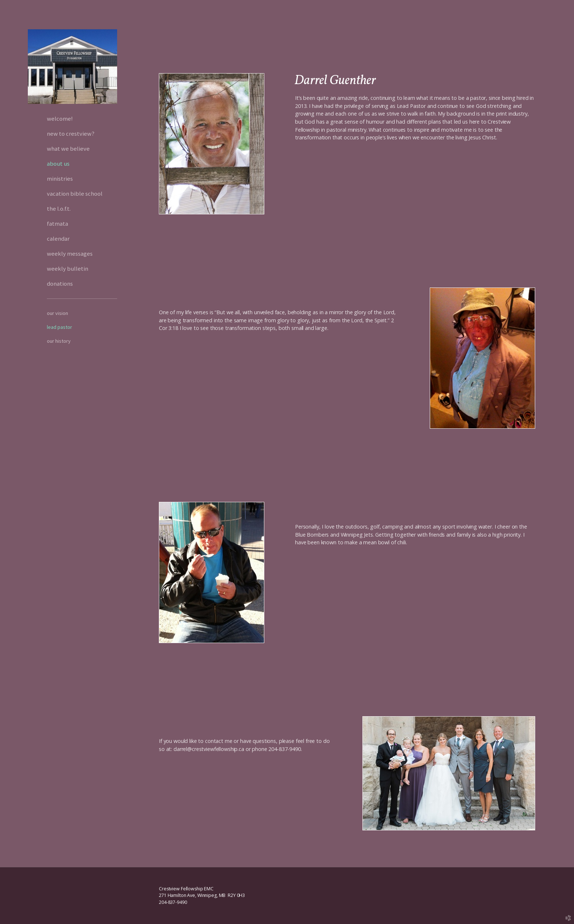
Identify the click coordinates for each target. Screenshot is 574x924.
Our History (59, 341)
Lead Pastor (59, 327)
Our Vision (57, 313)
